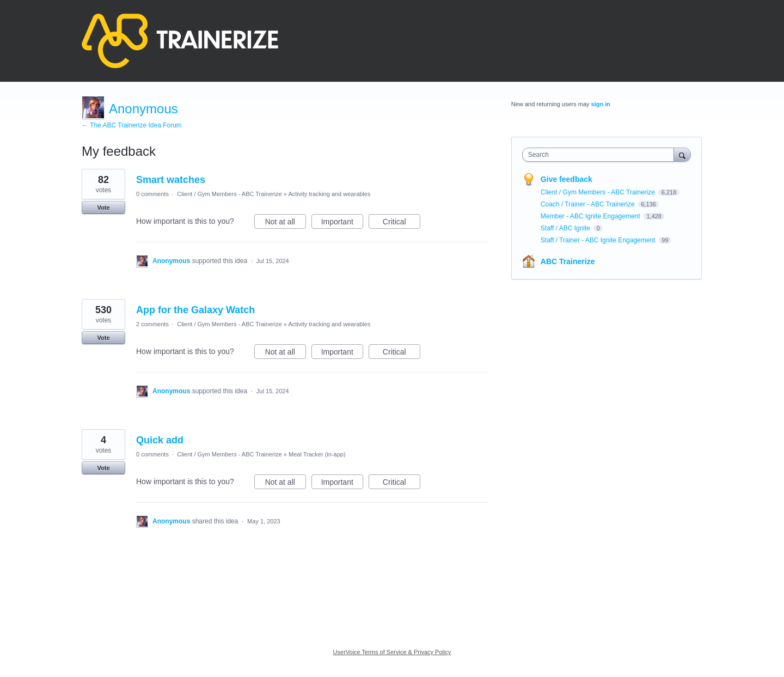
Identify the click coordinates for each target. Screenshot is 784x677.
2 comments (152, 324)
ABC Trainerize (568, 261)
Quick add (160, 440)
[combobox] (601, 155)
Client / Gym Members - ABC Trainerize (229, 194)
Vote (103, 208)
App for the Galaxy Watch (195, 310)
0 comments (152, 194)
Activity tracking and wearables (329, 194)
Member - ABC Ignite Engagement (591, 216)
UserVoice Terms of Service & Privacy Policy (392, 652)
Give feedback (566, 179)
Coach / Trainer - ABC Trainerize (589, 204)
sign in (601, 104)
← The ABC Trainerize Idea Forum (132, 125)
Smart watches (171, 180)
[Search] (682, 154)
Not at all (286, 223)
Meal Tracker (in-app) (317, 454)
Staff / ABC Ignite (566, 228)
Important (342, 223)
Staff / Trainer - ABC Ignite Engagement (599, 240)
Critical (402, 223)
